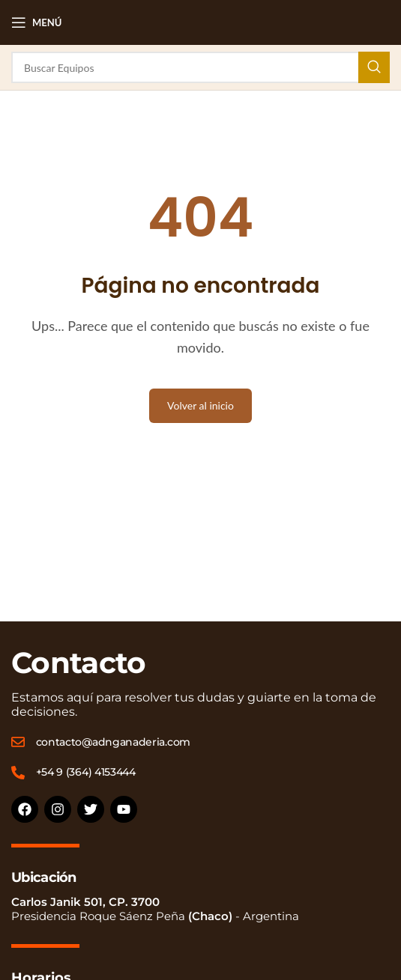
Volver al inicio (200, 405)
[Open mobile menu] (36, 22)
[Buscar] (200, 67)
